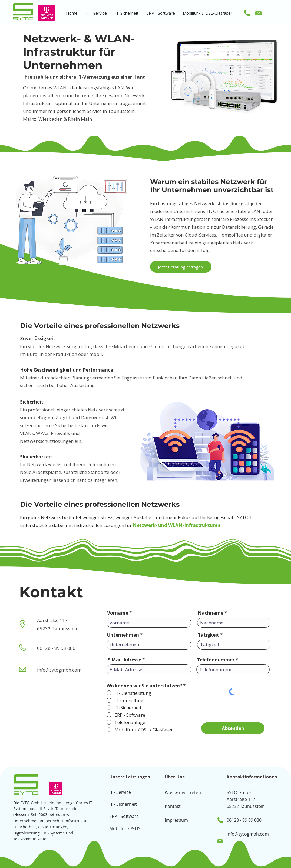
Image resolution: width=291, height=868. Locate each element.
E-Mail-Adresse (124, 660)
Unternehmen (123, 635)
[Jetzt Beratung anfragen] (181, 267)
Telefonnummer (216, 660)
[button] (96, 13)
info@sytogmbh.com (248, 834)
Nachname (211, 613)
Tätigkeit (208, 635)
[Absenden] (233, 728)
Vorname (118, 613)
